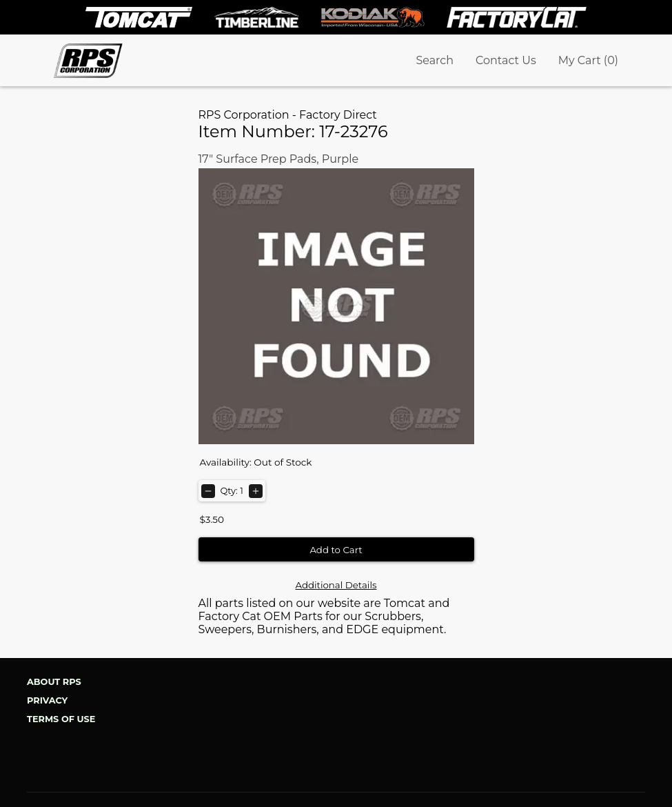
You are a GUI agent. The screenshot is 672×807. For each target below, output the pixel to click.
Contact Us (506, 60)
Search (435, 60)
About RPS (54, 682)
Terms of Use (61, 719)
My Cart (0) (588, 60)
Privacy (47, 700)
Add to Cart (336, 550)
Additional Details (336, 585)
